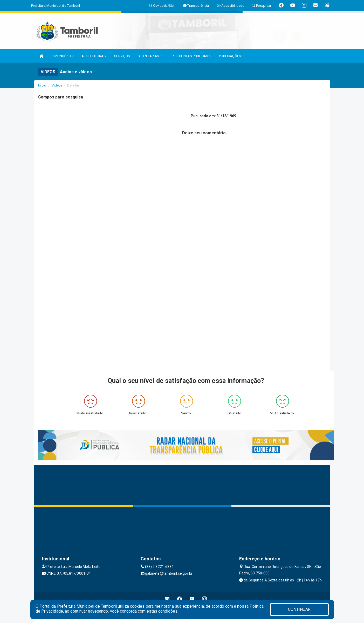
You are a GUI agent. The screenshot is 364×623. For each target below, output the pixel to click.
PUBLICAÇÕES (231, 56)
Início (42, 85)
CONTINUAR (299, 609)
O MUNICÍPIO (63, 56)
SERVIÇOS (122, 56)
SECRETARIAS (150, 56)
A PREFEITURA (94, 56)
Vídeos (57, 85)
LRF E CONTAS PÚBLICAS (190, 56)
